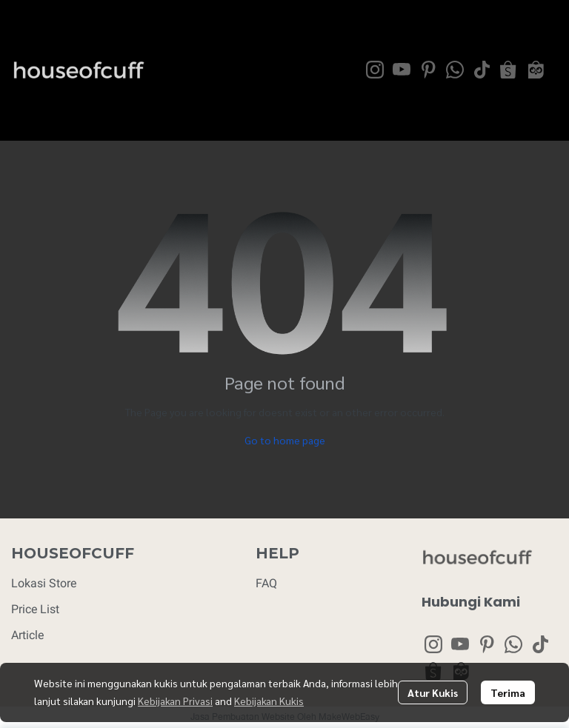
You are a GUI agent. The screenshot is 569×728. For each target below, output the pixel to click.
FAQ (266, 583)
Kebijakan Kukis (269, 701)
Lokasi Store (44, 583)
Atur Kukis (433, 692)
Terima (508, 692)
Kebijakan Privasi (175, 701)
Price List (35, 609)
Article (27, 635)
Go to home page (285, 440)
